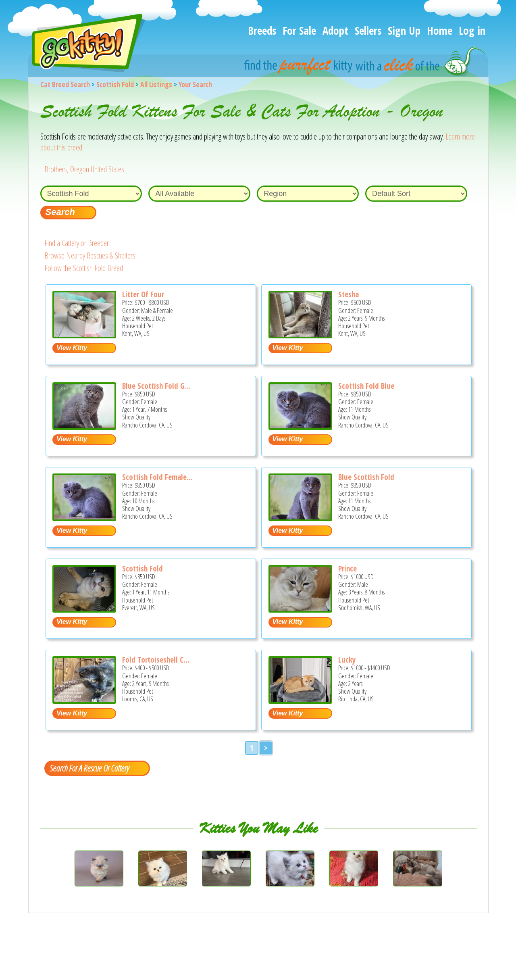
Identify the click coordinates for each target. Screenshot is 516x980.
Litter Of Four (143, 294)
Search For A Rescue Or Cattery (89, 768)
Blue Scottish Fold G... (156, 386)
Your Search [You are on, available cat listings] (195, 84)
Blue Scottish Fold (366, 477)
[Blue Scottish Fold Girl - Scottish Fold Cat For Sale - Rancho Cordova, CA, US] (84, 427)
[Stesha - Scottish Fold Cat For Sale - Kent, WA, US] (300, 335)
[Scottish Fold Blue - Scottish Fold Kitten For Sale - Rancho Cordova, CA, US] (300, 427)
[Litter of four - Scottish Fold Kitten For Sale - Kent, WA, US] (84, 335)
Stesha (349, 294)
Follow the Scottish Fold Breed (84, 268)
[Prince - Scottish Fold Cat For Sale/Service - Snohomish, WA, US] (300, 610)
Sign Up (404, 30)
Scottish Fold (115, 84)
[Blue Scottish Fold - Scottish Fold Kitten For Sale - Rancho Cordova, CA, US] (300, 518)
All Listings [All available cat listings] (156, 84)
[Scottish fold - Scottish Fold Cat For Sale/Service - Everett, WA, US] (84, 610)
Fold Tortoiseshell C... (156, 660)
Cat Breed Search (65, 84)
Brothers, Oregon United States (84, 169)
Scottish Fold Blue (366, 386)
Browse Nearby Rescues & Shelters (90, 255)
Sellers (368, 30)
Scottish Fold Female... (157, 477)
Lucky (347, 660)
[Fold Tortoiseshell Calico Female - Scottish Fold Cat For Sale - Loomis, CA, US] (84, 701)
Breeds (262, 30)
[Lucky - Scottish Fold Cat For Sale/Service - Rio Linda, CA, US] (300, 701)
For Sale (299, 30)
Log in (472, 30)
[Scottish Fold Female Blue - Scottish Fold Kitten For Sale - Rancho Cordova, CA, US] (84, 518)
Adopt (335, 30)
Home (440, 30)
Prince (347, 569)
